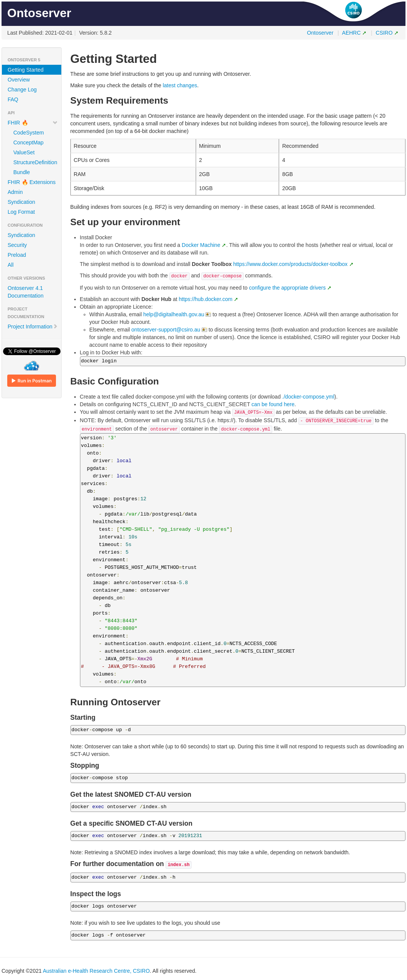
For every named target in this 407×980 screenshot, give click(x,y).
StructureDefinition (34, 162)
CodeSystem (29, 133)
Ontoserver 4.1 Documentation (26, 292)
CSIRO (384, 33)
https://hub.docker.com (206, 299)
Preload (17, 255)
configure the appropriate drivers (287, 288)
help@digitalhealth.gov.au (174, 314)
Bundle (22, 172)
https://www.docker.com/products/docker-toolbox (290, 264)
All (11, 265)
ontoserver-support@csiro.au (166, 330)
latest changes (180, 85)
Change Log (22, 90)
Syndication (21, 202)
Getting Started (26, 70)
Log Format (21, 212)
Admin (15, 192)
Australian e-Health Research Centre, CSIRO (96, 971)
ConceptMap (28, 143)
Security (17, 245)
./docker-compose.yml (308, 397)
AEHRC (351, 33)
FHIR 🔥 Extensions (32, 182)
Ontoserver (320, 33)
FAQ (13, 99)
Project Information (33, 327)
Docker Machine (201, 245)
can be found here (273, 404)
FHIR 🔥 (33, 123)
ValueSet (24, 152)
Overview (19, 80)
